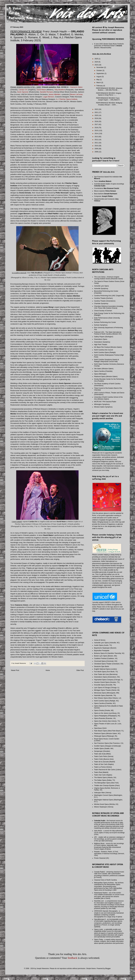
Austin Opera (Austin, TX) (103, 645)
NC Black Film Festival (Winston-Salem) (108, 347)
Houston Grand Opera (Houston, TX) (107, 682)
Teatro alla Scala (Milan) (102, 754)
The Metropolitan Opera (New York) (106, 783)
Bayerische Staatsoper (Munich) (105, 648)
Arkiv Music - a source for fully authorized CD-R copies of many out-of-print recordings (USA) (109, 833)
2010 (97, 146)
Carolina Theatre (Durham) (103, 298)
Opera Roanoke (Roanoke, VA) (105, 718)
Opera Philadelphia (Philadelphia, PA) (107, 716)
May (98, 80)
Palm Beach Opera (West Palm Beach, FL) (109, 731)
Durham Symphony (101, 325)
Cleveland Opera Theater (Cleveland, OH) (109, 664)
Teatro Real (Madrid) (101, 772)
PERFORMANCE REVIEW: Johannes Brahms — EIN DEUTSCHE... (109, 89)
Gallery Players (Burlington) (104, 337)
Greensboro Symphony (102, 342)
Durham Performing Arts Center (105, 322)
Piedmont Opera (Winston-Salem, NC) (107, 734)
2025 (97, 59)
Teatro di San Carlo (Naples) (104, 764)
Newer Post (15, 670)
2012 (97, 140)
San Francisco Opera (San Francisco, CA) (109, 743)
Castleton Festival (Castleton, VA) (106, 658)
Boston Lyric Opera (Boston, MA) (106, 656)
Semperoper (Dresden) (102, 751)
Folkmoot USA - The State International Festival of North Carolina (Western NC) (108, 333)
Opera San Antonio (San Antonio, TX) (107, 721)
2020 (97, 115)
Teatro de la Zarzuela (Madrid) (105, 762)
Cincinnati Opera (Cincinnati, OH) (106, 661)
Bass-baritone (106, 194)
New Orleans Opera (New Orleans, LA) (108, 698)
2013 (97, 137)
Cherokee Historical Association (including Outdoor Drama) (109, 307)
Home (48, 670)
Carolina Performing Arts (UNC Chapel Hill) (109, 296)
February (100, 86)
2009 (97, 149)
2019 (97, 118)
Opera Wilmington (100, 374)
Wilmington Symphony (102, 404)
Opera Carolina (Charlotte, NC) (105, 703)
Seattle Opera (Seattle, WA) (104, 749)
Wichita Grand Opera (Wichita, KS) (106, 804)
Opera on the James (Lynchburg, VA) (107, 713)
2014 (97, 134)
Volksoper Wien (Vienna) (103, 793)
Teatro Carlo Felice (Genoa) (104, 756)
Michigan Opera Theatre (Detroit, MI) (107, 690)
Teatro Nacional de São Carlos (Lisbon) (108, 770)
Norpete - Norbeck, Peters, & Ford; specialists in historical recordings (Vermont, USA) (109, 854)
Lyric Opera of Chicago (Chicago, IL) (107, 688)
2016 (97, 128)
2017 (97, 124)
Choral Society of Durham (103, 311)
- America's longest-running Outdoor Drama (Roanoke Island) (108, 278)
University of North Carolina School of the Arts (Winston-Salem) (108, 398)
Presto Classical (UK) (102, 858)
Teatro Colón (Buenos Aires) (104, 759)
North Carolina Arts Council (104, 350)
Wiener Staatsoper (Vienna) (104, 807)
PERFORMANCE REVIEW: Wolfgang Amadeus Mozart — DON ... (109, 104)
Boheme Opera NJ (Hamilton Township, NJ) (109, 653)
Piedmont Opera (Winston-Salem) (106, 377)
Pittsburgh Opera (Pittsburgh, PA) (106, 736)
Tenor (103, 181)
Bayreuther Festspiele (102, 651)
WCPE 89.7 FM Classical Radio (105, 402)
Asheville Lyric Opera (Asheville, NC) (107, 643)
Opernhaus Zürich (100, 728)
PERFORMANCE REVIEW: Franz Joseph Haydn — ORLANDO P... (108, 99)
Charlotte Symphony (101, 304)
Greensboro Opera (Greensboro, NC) (107, 677)
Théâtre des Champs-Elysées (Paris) (107, 786)
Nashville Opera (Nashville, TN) (105, 695)
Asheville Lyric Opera (101, 286)
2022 (97, 109)
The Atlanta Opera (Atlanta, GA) (105, 778)
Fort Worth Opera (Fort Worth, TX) (106, 672)
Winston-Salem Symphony (103, 407)
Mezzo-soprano (105, 191)
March (99, 83)
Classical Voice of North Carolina (105, 880)
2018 (97, 121)
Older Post (80, 670)
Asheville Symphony (101, 289)
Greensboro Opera (101, 339)
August (99, 77)
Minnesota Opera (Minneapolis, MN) (107, 693)
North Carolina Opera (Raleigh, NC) (106, 701)
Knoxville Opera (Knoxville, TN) (105, 685)
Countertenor (107, 188)
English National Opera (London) (105, 669)
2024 (97, 62)
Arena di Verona (100, 640)
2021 (97, 112)
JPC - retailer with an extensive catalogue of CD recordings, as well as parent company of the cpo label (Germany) (109, 839)
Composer (103, 196)
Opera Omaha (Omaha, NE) (104, 710)
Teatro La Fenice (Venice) (103, 767)
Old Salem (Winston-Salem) (104, 369)
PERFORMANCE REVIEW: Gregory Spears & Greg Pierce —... (109, 94)
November (100, 67)
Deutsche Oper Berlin (102, 666)
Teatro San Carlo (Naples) (103, 775)
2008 (97, 152)
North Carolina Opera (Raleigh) (105, 352)
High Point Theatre (101, 345)
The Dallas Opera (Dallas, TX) (105, 780)
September (100, 73)
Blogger (108, 968)
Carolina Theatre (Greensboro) (105, 301)
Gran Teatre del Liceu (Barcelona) (106, 674)
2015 (97, 131)
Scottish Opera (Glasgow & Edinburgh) (108, 746)
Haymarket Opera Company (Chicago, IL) (108, 680)
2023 (97, 65)
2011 (97, 143)
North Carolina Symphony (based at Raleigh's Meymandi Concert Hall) (107, 360)
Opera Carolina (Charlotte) (103, 371)
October (99, 71)
